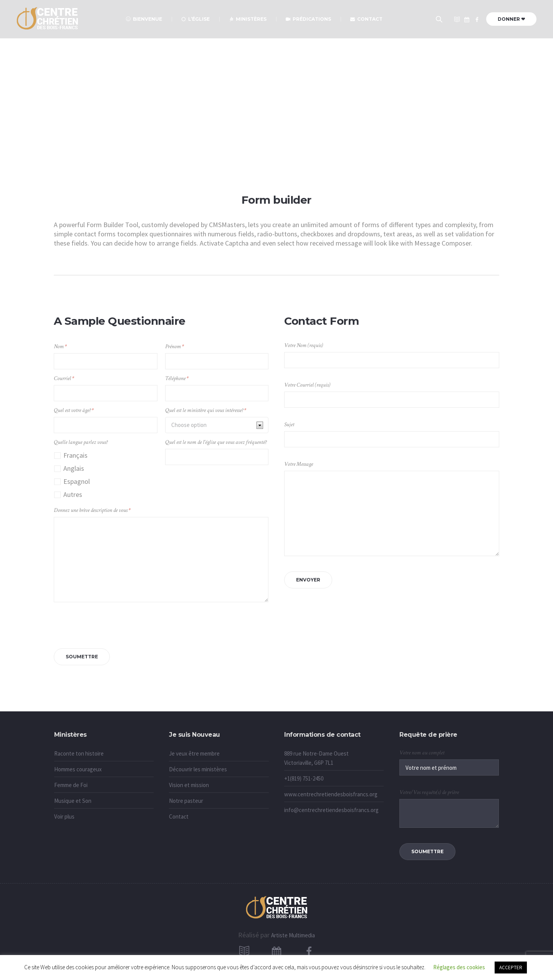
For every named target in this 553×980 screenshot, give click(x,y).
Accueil (259, 139)
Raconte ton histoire (79, 753)
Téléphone (177, 378)
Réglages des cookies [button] (459, 967)
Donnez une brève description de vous (92, 510)
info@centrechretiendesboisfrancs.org (331, 810)
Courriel (64, 378)
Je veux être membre (194, 753)
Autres (73, 494)
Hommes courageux (78, 769)
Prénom (175, 346)
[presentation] (112, 623)
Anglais (74, 468)
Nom (60, 346)
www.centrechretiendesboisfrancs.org (331, 794)
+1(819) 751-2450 (304, 778)
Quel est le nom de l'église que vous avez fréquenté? (216, 442)
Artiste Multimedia (293, 935)
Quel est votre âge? (74, 410)
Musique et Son (73, 801)
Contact (179, 816)
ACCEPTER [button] (511, 968)
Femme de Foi (71, 785)
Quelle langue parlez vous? (81, 442)
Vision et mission (189, 785)
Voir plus (64, 816)
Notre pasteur (186, 801)
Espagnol (77, 481)
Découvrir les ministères (198, 769)
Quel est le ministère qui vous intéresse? (206, 410)
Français (75, 455)
